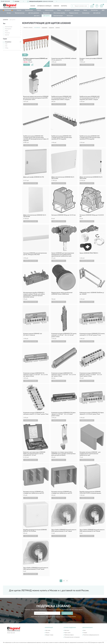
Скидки (85, 633)
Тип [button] (4, 24)
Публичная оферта (69, 635)
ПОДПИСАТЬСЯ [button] (67, 613)
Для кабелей (97, 13)
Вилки (85, 10)
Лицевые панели (74, 13)
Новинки (56, 6)
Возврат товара (49, 635)
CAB (6, 44)
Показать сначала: (28, 28)
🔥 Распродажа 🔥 (8, 10)
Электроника (86, 13)
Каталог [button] (33, 6)
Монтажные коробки (59, 13)
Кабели (39, 10)
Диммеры (77, 10)
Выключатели (29, 10)
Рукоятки (7, 33)
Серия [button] (5, 39)
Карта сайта (67, 633)
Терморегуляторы (20, 13)
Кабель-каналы (49, 10)
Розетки (19, 10)
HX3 (6, 46)
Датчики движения (34, 13)
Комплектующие (58, 16)
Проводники (8, 29)
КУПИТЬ (27, 65)
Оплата (47, 633)
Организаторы (9, 27)
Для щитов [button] (47, 16)
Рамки (59, 10)
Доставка (48, 631)
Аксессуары (70, 16)
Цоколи (7, 35)
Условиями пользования (66, 617)
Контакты (64, 6)
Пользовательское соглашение (72, 637)
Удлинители (46, 13)
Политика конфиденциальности (91, 635)
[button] (97, 6)
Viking (7, 48)
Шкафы (9, 13)
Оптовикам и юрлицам (44, 6)
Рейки (7, 31)
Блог (85, 631)
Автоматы (67, 10)
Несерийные (8, 42)
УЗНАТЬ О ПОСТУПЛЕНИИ (59, 65)
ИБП (103, 10)
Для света (37, 16)
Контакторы (94, 10)
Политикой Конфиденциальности (53, 617)
